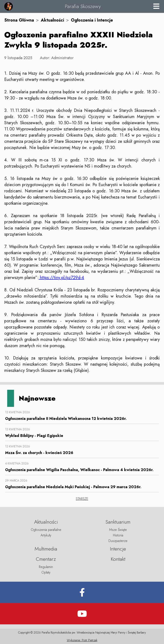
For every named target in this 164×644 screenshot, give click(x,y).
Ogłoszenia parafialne (46, 530)
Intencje (118, 549)
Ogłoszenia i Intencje (92, 20)
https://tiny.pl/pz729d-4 (61, 278)
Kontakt (118, 559)
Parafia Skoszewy (83, 6)
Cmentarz (46, 559)
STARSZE (82, 499)
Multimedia (46, 549)
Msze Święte (118, 530)
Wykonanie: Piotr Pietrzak (82, 640)
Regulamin (46, 567)
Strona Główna (19, 20)
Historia (118, 535)
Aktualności (52, 20)
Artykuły (46, 535)
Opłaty (46, 572)
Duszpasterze (118, 541)
